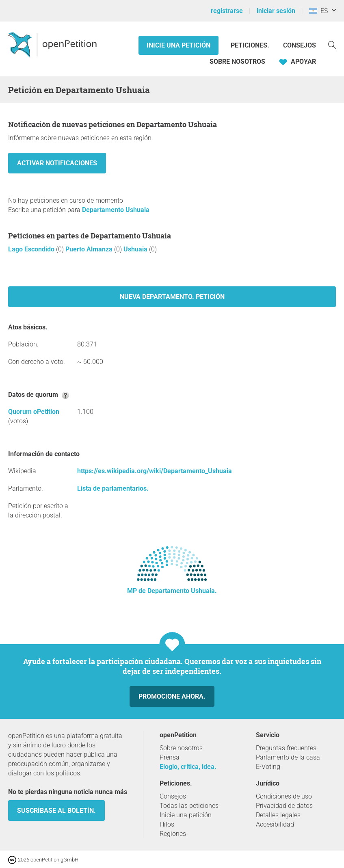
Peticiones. (251, 45)
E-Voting (268, 767)
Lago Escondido (32, 249)
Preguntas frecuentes (286, 748)
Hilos (167, 824)
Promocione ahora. (172, 696)
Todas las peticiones (189, 806)
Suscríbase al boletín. (56, 811)
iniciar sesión (276, 11)
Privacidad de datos (284, 806)
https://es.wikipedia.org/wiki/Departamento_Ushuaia (155, 471)
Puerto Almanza (90, 249)
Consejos (300, 45)
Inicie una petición (178, 45)
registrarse (227, 11)
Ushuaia (136, 249)
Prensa (170, 757)
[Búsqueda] (332, 44)
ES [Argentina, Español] (318, 11)
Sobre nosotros (237, 62)
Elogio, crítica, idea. (188, 767)
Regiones (173, 834)
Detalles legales (278, 815)
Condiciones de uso (284, 796)
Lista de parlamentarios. (113, 488)
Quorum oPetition (34, 412)
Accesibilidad (275, 824)
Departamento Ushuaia (116, 210)
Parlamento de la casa (288, 757)
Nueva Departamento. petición (172, 297)
